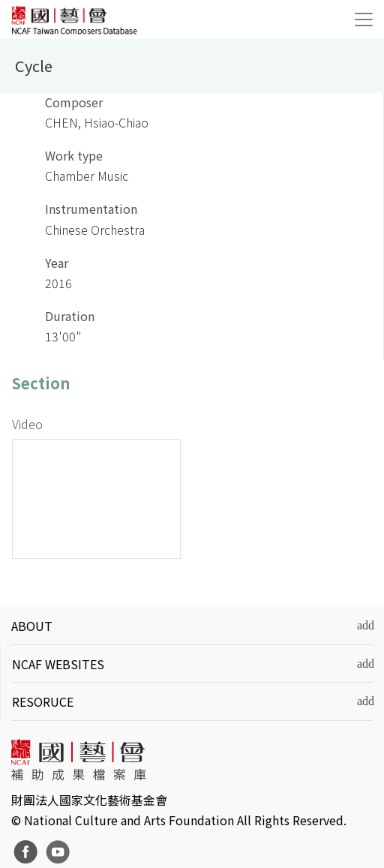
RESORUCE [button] (43, 701)
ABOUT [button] (32, 626)
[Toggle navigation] (364, 20)
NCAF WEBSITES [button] (58, 664)
